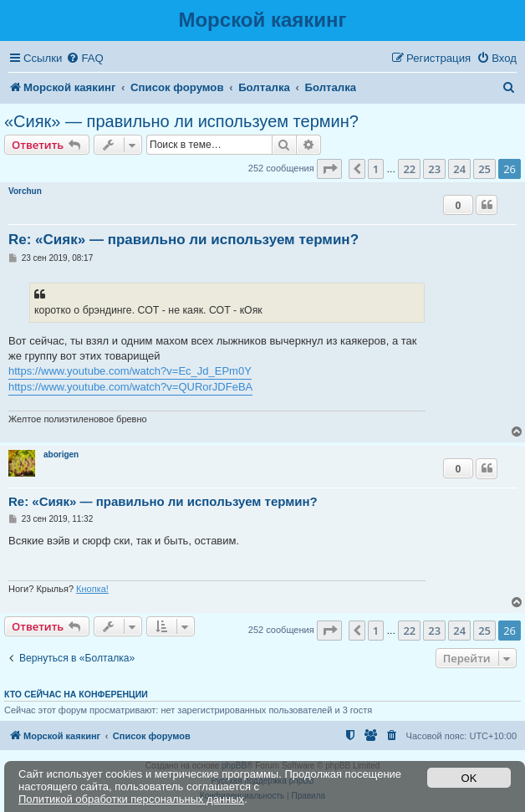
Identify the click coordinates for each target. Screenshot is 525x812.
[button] (329, 169)
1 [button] (376, 169)
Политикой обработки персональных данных (131, 799)
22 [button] (409, 169)
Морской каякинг (262, 20)
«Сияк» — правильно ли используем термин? (181, 121)
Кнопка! (92, 589)
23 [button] (434, 169)
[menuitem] (84, 58)
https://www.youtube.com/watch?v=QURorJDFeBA (130, 387)
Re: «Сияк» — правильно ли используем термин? (183, 240)
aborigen (61, 455)
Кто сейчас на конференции (76, 694)
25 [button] (484, 169)
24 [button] (459, 169)
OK (469, 778)
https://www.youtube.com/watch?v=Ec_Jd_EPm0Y (130, 371)
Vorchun (25, 191)
